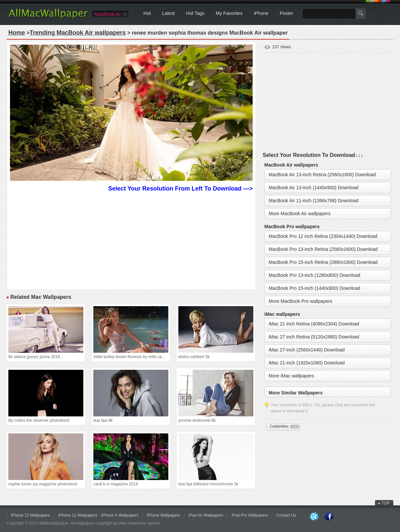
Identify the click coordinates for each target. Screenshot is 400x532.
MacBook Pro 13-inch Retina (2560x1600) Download (323, 249)
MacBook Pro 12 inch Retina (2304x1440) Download (323, 236)
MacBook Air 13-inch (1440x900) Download (313, 188)
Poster (286, 13)
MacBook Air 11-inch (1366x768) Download (313, 201)
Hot (147, 13)
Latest (168, 13)
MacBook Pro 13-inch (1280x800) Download (314, 275)
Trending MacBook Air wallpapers (78, 33)
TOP (386, 503)
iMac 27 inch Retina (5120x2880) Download (314, 337)
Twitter (314, 517)
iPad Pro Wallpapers (250, 515)
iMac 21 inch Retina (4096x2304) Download (314, 324)
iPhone (261, 13)
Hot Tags (195, 13)
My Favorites (229, 13)
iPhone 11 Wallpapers (78, 515)
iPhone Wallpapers (164, 515)
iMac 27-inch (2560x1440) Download (307, 350)
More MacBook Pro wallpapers (300, 301)
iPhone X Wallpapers (120, 515)
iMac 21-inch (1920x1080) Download (307, 363)
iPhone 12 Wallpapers (30, 515)
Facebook (329, 517)
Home (17, 33)
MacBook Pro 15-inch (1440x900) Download (314, 288)
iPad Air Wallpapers (206, 515)
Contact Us (286, 515)
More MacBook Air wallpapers (299, 214)
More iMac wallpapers (291, 376)
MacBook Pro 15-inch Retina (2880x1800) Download (323, 262)
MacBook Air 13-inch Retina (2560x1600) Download (322, 175)
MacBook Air (108, 14)
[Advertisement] (131, 240)
